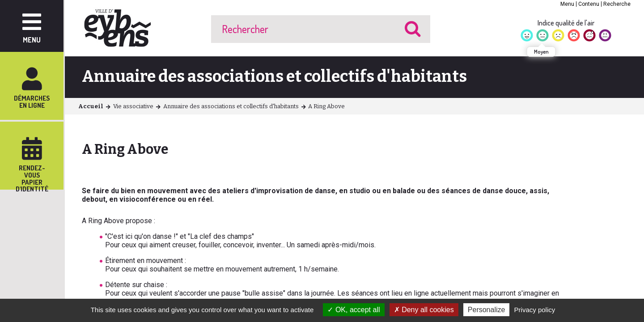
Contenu (589, 4)
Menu (567, 4)
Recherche (617, 4)
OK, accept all (354, 310)
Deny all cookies (424, 310)
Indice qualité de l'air (566, 23)
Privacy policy (535, 310)
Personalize (487, 310)
